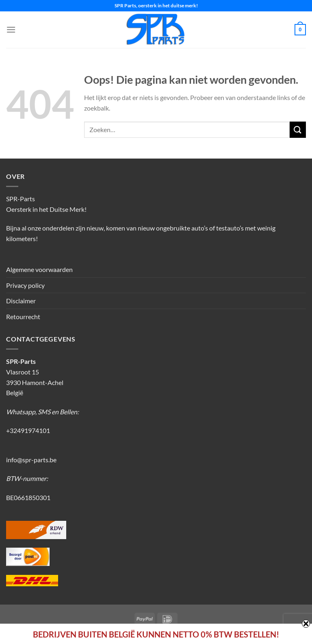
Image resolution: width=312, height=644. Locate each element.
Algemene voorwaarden (39, 269)
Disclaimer (21, 301)
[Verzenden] (298, 129)
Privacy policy (25, 285)
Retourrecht (23, 317)
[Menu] (11, 29)
